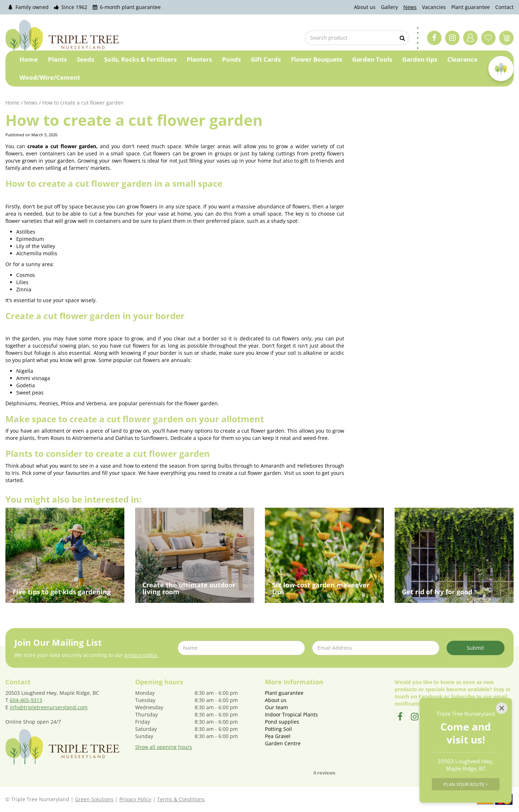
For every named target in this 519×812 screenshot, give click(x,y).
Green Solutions (94, 799)
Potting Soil (278, 729)
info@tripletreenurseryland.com (49, 707)
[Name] (241, 648)
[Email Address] (376, 648)
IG (452, 38)
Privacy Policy (135, 799)
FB (434, 38)
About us (276, 700)
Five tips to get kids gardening (62, 592)
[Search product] (357, 38)
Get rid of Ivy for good (437, 592)
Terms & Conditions (181, 799)
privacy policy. (141, 655)
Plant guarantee (284, 693)
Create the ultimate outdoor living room (189, 588)
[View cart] (506, 38)
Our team (276, 707)
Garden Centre (283, 743)
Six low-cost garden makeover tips (321, 588)
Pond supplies (282, 722)
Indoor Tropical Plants (291, 714)
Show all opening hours (164, 747)
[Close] (502, 708)
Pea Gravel (278, 736)
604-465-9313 (26, 700)
